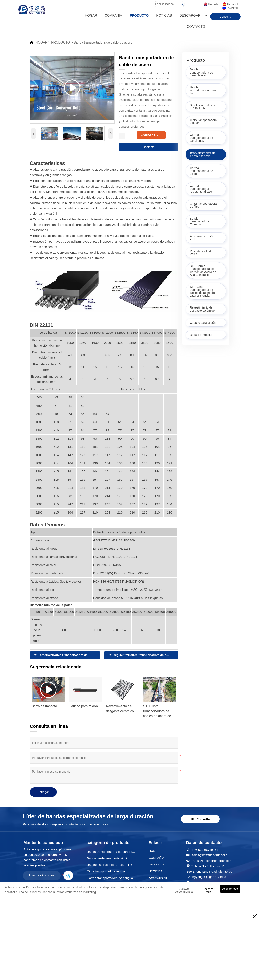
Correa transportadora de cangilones (154, 655)
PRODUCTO (61, 42)
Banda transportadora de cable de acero (103, 42)
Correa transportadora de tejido (74, 655)
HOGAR (41, 42)
